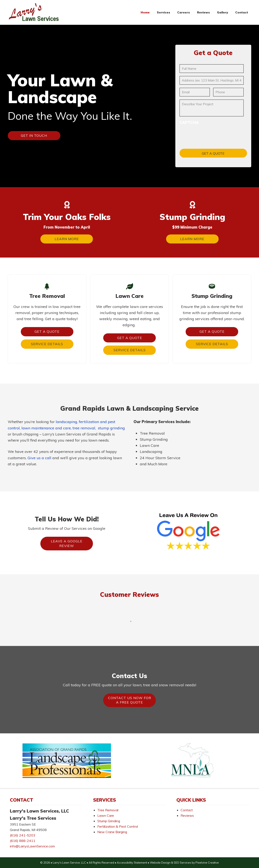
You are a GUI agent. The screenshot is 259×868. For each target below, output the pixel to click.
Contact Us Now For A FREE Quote (130, 700)
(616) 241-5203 (23, 835)
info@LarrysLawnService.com (32, 846)
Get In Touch (34, 135)
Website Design (160, 863)
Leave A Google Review (67, 543)
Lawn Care (106, 815)
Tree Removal (108, 810)
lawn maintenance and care (46, 428)
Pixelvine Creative (207, 863)
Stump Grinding (109, 821)
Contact (187, 810)
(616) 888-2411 (23, 841)
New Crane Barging (112, 832)
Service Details (47, 344)
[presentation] (211, 134)
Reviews (187, 815)
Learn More (67, 239)
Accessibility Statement (132, 863)
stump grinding (111, 428)
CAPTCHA (189, 123)
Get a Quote (47, 331)
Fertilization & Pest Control (118, 826)
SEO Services (182, 863)
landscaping (66, 422)
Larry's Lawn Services (34, 12)
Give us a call (39, 458)
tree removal (84, 428)
